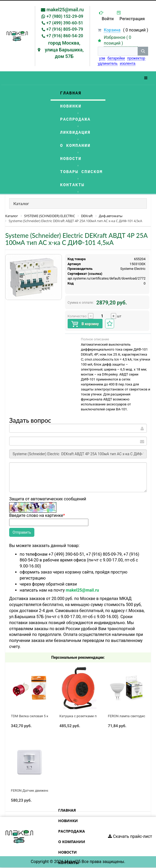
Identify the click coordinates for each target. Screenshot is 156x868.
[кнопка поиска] (143, 51)
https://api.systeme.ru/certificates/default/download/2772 (101, 278)
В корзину (85, 324)
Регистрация (132, 19)
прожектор (136, 58)
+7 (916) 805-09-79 (65, 29)
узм (102, 58)
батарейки (116, 58)
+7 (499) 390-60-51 (65, 23)
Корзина (112, 30)
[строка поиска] (118, 51)
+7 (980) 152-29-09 (65, 16)
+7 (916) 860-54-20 (65, 36)
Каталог (21, 203)
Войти (108, 19)
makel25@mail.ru (65, 10)
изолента (128, 63)
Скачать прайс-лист (130, 836)
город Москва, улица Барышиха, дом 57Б (64, 50)
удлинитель (108, 63)
